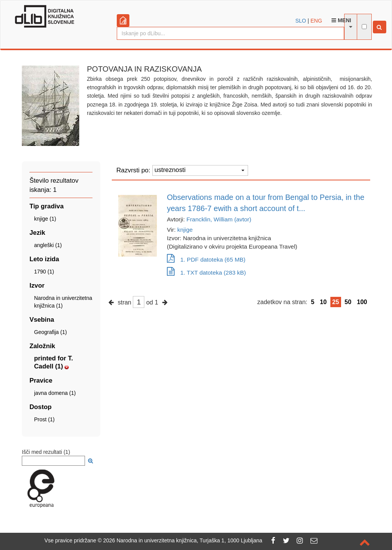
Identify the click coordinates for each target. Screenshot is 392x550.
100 (362, 302)
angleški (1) (48, 245)
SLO (301, 21)
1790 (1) (44, 272)
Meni (341, 20)
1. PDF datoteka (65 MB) (206, 259)
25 (336, 302)
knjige (185, 230)
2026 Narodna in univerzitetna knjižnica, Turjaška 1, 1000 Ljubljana (183, 540)
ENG (316, 21)
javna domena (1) (55, 393)
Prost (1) (44, 419)
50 (348, 302)
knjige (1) (45, 219)
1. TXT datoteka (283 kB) (206, 273)
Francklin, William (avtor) (219, 219)
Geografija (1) (51, 332)
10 (323, 302)
